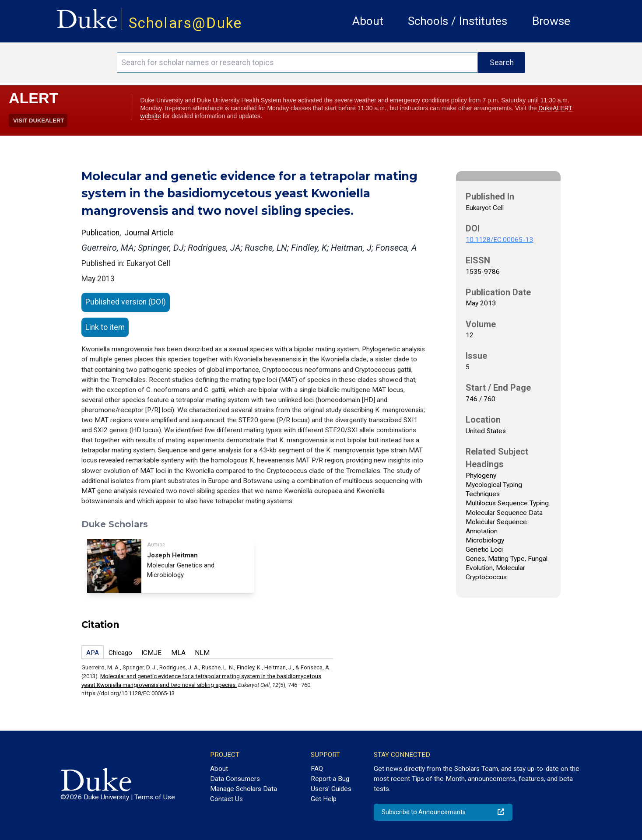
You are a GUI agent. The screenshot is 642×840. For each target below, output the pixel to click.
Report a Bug (330, 779)
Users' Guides (331, 789)
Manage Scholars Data (244, 789)
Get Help (324, 799)
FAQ (317, 769)
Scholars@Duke (186, 23)
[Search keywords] (297, 63)
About (368, 21)
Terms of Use (155, 797)
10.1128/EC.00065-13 (499, 240)
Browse (551, 21)
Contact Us (226, 799)
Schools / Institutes (458, 21)
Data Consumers (235, 779)
